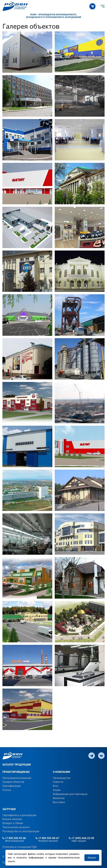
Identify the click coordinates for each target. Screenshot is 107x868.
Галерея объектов (13, 782)
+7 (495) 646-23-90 (81, 838)
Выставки (59, 802)
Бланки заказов (12, 819)
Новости (58, 782)
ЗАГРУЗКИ (9, 809)
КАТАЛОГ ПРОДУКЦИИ (17, 765)
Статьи (7, 790)
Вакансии (59, 798)
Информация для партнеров (70, 794)
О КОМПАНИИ (62, 772)
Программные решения (17, 778)
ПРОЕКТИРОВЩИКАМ (16, 772)
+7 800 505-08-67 (47, 838)
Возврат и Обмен (13, 823)
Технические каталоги (16, 827)
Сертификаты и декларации (19, 815)
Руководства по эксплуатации (21, 831)
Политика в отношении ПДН (20, 847)
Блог (56, 786)
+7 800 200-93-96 (14, 838)
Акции (57, 790)
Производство (62, 778)
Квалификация (11, 786)
